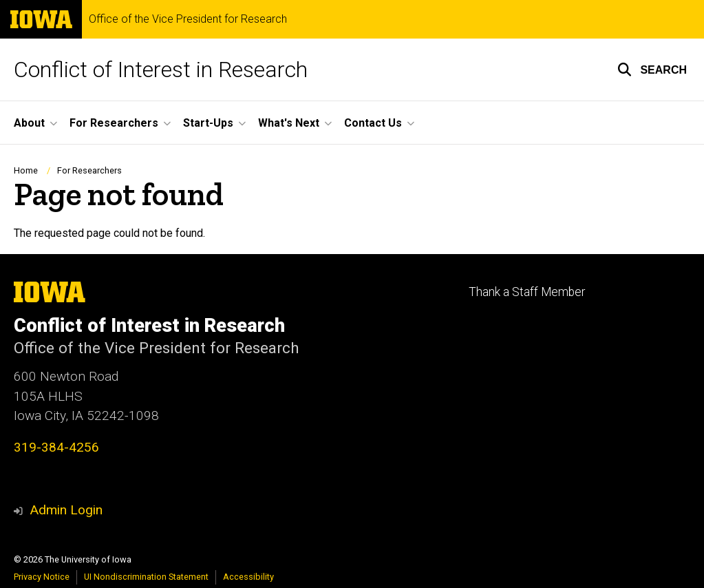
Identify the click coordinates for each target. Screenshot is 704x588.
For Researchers (89, 170)
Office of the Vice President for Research (188, 19)
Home (26, 170)
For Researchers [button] (114, 123)
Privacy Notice (42, 577)
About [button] (29, 123)
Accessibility (248, 577)
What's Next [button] (289, 123)
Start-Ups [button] (208, 123)
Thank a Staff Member (527, 292)
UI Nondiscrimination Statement (146, 577)
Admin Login (66, 510)
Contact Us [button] (373, 123)
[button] (652, 70)
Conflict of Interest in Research (161, 70)
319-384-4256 (56, 447)
